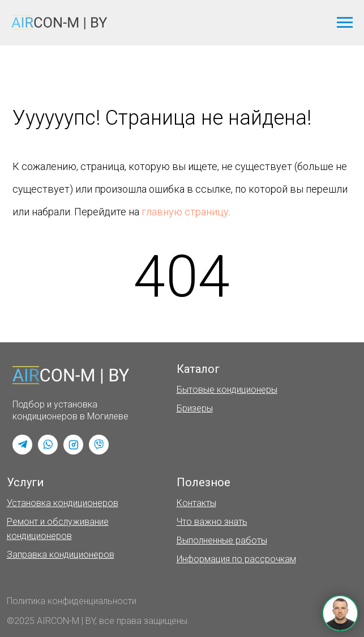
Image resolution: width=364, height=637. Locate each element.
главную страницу (185, 212)
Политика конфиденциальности (72, 601)
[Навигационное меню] (345, 23)
